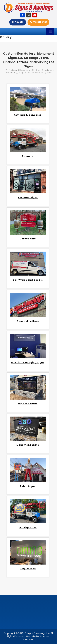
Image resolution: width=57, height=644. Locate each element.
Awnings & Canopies (28, 115)
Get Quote (18, 22)
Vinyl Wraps (28, 569)
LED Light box (28, 527)
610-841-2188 (40, 22)
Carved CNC (28, 239)
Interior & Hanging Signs (28, 362)
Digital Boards (28, 404)
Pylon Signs (28, 486)
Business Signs (28, 198)
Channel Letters (28, 321)
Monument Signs (28, 445)
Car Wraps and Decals (28, 280)
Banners (28, 156)
